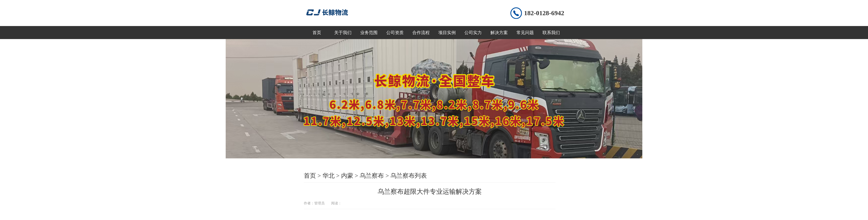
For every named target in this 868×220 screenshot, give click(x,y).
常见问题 (525, 33)
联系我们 (551, 33)
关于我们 (343, 33)
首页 (317, 33)
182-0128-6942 (544, 13)
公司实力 (473, 33)
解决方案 (499, 33)
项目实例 (447, 33)
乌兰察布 (372, 176)
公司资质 (395, 33)
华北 (329, 176)
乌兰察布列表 (409, 176)
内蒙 (347, 176)
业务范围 (369, 33)
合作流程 (421, 33)
